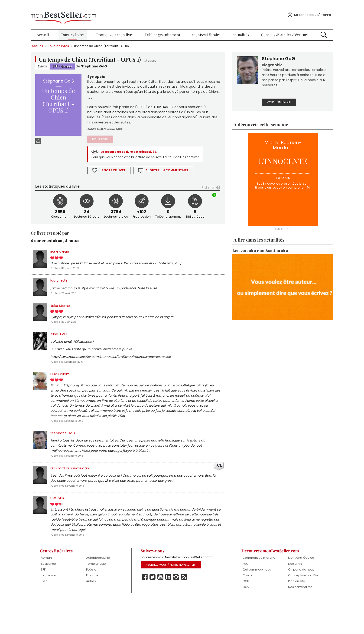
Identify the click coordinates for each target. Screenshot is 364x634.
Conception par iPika (287, 607)
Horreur (86, 60)
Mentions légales (288, 588)
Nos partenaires (288, 621)
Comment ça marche (245, 589)
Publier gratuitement (166, 28)
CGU (239, 615)
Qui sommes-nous (249, 603)
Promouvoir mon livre (122, 28)
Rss (189, 613)
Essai (62, 612)
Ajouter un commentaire (181, 178)
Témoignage (109, 594)
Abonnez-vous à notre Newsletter (176, 600)
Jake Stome (79, 315)
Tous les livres (84, 28)
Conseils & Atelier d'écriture (273, 28)
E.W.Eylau (77, 526)
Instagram (181, 613)
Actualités (234, 28)
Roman (64, 588)
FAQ (238, 597)
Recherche (308, 28)
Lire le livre (113, 141)
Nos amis (282, 594)
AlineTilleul (78, 345)
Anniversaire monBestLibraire (254, 251)
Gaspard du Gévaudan (89, 490)
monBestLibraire (205, 28)
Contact (241, 609)
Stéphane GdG (114, 60)
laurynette (78, 290)
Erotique (105, 606)
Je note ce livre (126, 178)
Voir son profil (273, 103)
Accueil (59, 28)
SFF (75, 60)
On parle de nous (288, 599)
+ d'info (202, 195)
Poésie (104, 599)
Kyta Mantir (79, 260)
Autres (104, 612)
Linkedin (173, 613)
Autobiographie (111, 588)
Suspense (66, 594)
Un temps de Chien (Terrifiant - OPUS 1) (122, 39)
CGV (239, 621)
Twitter (158, 613)
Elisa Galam (79, 386)
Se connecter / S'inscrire (294, 8)
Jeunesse (66, 606)
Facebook (150, 613)
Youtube (166, 613)
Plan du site (284, 615)
